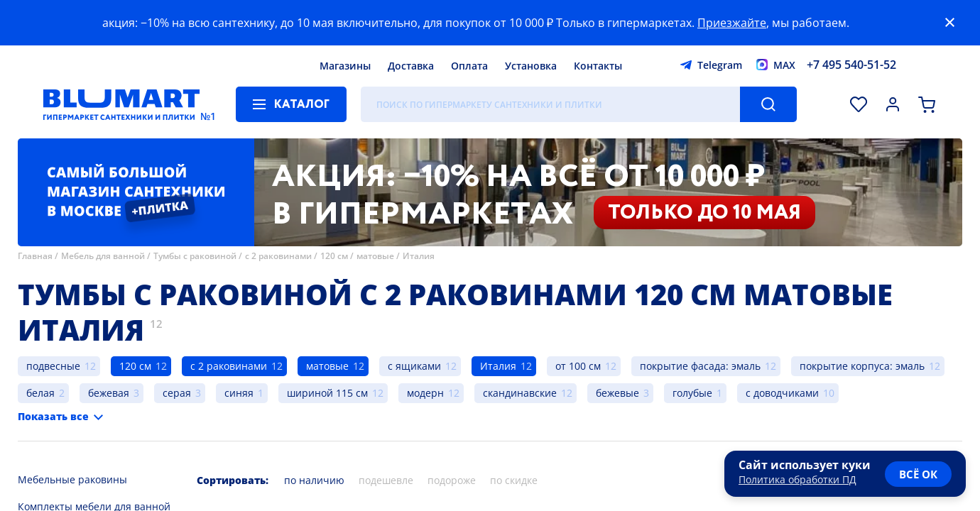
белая (40, 393)
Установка (531, 66)
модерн (425, 393)
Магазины (345, 66)
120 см (334, 256)
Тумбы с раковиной (195, 256)
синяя (239, 393)
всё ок (918, 474)
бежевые (617, 393)
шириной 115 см (327, 393)
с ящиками (414, 366)
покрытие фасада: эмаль (700, 366)
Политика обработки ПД (797, 479)
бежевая (109, 393)
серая (177, 393)
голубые (692, 393)
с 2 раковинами (278, 256)
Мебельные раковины (72, 479)
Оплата (469, 66)
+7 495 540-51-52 (851, 65)
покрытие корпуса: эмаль (862, 366)
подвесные (53, 366)
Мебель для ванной (103, 256)
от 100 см (578, 366)
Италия (419, 256)
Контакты (598, 66)
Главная (35, 256)
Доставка (411, 66)
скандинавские (520, 393)
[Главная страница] (121, 104)
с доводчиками (782, 393)
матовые (375, 256)
